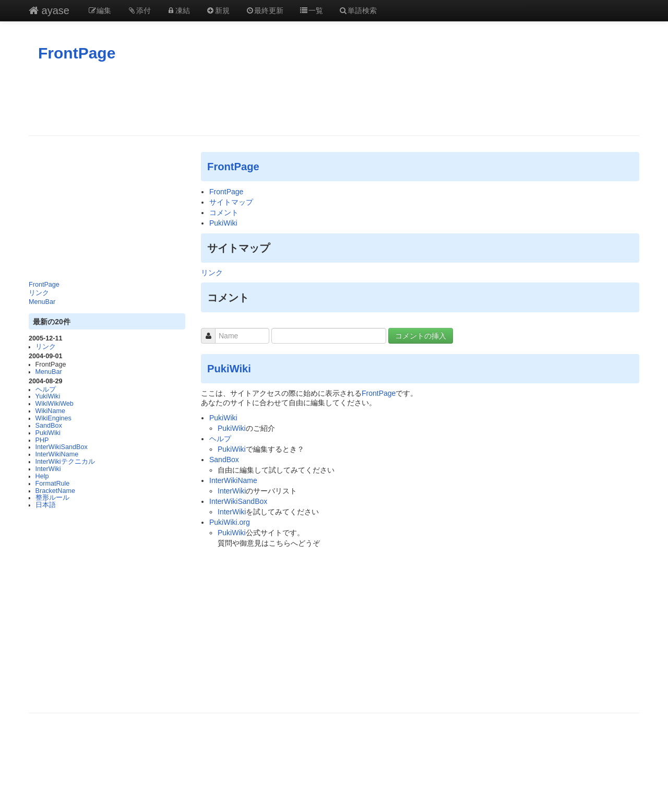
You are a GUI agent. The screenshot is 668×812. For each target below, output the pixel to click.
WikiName (50, 411)
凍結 (178, 10)
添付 (139, 10)
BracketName (55, 491)
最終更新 (265, 10)
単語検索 (358, 10)
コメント (224, 213)
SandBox (49, 426)
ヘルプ (46, 390)
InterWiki (48, 469)
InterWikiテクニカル (65, 462)
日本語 (46, 505)
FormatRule (53, 484)
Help (42, 476)
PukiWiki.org (230, 522)
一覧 (311, 10)
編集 (100, 10)
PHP (42, 440)
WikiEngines (53, 418)
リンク (39, 293)
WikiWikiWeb (55, 404)
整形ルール (52, 498)
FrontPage (77, 53)
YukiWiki (48, 396)
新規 (218, 10)
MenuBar (42, 302)
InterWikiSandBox (62, 447)
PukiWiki (48, 433)
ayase (49, 10)
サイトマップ (231, 202)
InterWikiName (57, 454)
